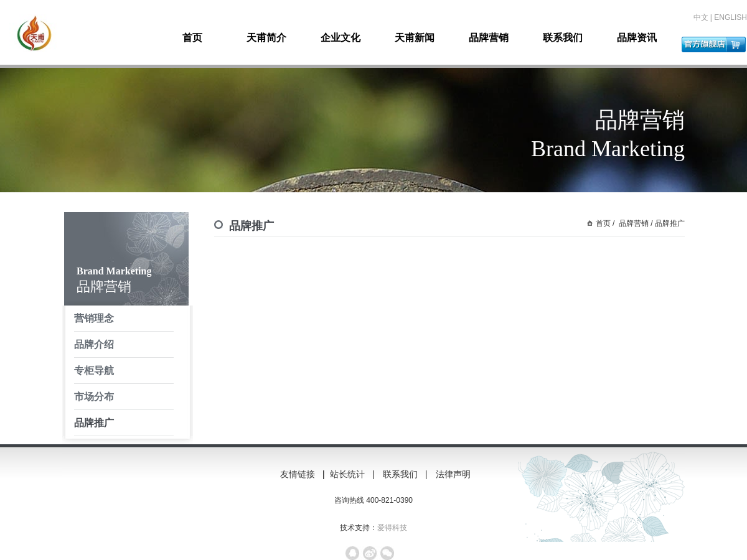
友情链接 (298, 474)
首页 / (605, 223)
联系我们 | (406, 474)
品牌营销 (489, 38)
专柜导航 (94, 371)
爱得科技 (392, 528)
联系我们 (563, 38)
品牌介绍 (94, 344)
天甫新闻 (415, 38)
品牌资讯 (637, 38)
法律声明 (458, 474)
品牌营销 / (635, 223)
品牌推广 (94, 423)
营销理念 (94, 318)
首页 (192, 38)
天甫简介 (266, 38)
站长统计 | (353, 474)
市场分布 (94, 397)
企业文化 (341, 38)
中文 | (704, 17)
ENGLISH (731, 17)
